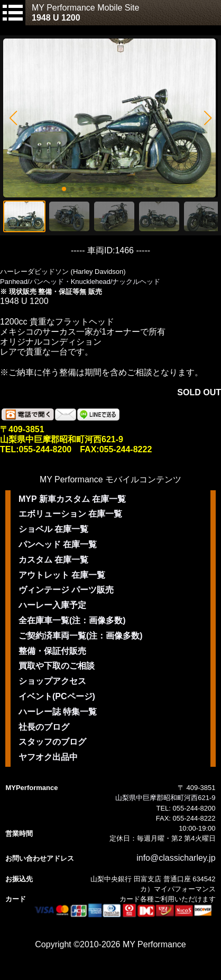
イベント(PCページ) (57, 696)
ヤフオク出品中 (48, 757)
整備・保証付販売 (52, 651)
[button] (13, 118)
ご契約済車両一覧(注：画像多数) (81, 636)
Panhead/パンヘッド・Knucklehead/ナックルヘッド (80, 282)
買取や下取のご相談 (57, 666)
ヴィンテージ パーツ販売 (66, 590)
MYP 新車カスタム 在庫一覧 (72, 499)
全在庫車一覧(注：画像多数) (72, 620)
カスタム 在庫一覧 (53, 560)
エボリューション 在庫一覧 (70, 514)
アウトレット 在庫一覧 (62, 575)
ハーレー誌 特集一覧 (58, 712)
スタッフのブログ (52, 742)
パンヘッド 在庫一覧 (58, 544)
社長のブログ (44, 727)
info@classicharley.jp (176, 858)
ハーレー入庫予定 (52, 605)
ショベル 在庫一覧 (53, 529)
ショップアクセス (52, 681)
